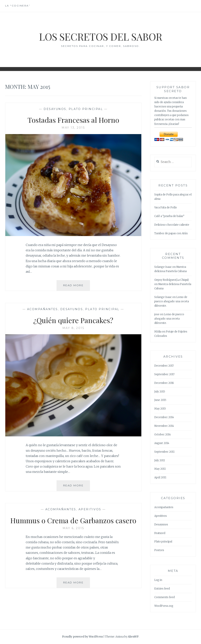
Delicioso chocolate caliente (172, 225)
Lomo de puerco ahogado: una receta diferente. (172, 301)
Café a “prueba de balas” (169, 216)
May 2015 (160, 409)
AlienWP (133, 637)
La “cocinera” (18, 6)
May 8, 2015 (73, 328)
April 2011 (160, 477)
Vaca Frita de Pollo (166, 208)
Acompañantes (42, 309)
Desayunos (55, 109)
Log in (158, 580)
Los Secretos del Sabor (101, 37)
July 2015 (160, 392)
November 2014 (164, 426)
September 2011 (164, 452)
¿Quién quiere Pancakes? (73, 320)
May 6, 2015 (73, 528)
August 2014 (162, 443)
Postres (159, 550)
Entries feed (162, 589)
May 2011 (160, 469)
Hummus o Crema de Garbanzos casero (73, 520)
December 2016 (164, 383)
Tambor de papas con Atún (171, 233)
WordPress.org (164, 606)
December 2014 (164, 417)
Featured (160, 533)
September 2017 (164, 374)
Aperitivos (90, 509)
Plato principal (86, 109)
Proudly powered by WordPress (82, 637)
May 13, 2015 (73, 128)
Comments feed (164, 597)
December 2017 (164, 366)
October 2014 (163, 435)
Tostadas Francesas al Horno (73, 120)
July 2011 (160, 460)
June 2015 (160, 400)
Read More (77, 287)
